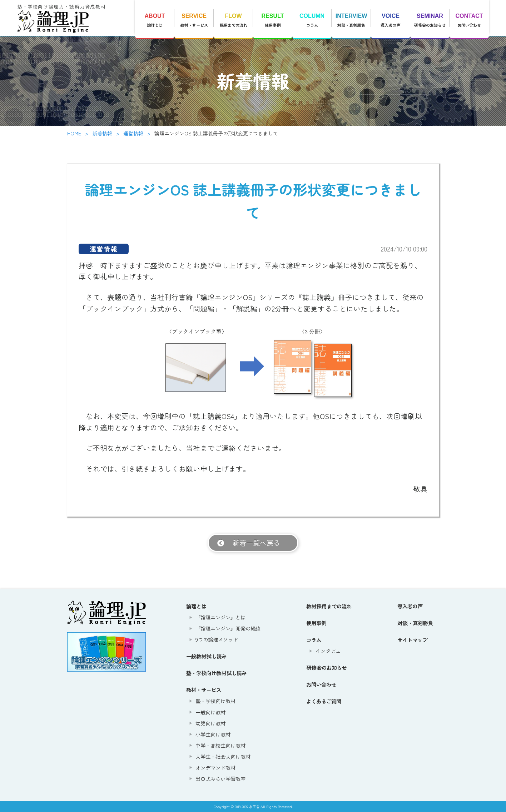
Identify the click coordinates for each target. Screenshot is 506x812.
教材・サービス (194, 20)
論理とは (155, 20)
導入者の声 (391, 20)
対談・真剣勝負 (351, 20)
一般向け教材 (210, 712)
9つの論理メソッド (217, 639)
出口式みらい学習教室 (220, 779)
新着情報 (102, 133)
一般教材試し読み (206, 656)
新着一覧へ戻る (256, 543)
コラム (312, 20)
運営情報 (133, 133)
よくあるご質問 (324, 701)
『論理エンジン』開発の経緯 (228, 628)
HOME (74, 133)
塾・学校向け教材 (215, 701)
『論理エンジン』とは (220, 617)
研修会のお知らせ (430, 20)
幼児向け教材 (210, 723)
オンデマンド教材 (215, 768)
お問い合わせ (469, 20)
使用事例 (273, 20)
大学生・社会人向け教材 (223, 756)
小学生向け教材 (213, 734)
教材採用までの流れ (329, 606)
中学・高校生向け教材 (220, 745)
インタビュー (331, 651)
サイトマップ (412, 640)
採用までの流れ (233, 20)
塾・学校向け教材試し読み (217, 673)
